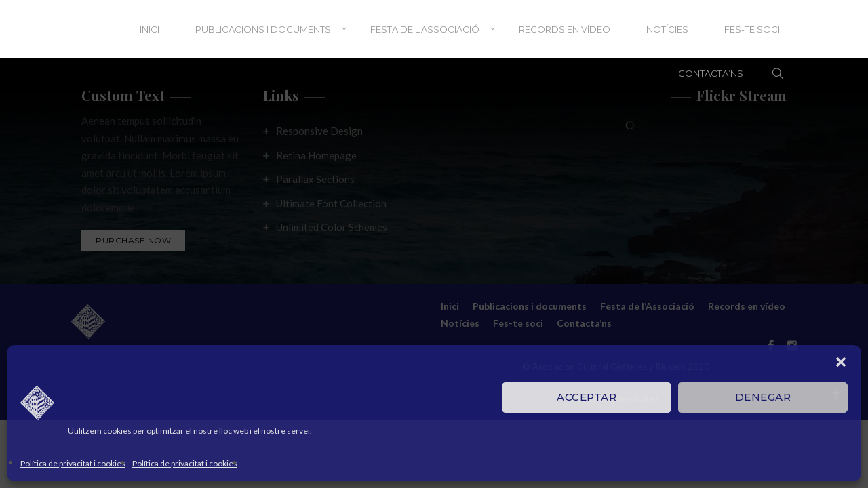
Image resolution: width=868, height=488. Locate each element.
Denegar (763, 397)
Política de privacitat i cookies (73, 463)
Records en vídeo (565, 29)
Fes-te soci (752, 29)
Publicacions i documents (263, 29)
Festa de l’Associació (425, 29)
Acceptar (587, 397)
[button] (841, 362)
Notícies (667, 29)
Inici (150, 29)
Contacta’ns (711, 73)
